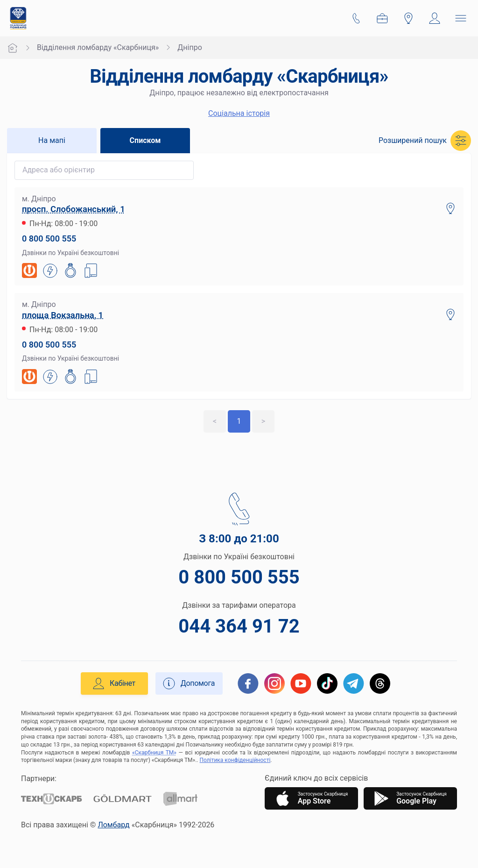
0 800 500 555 (49, 238)
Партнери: (39, 779)
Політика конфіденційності (235, 760)
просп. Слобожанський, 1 (74, 209)
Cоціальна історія (239, 113)
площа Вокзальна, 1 (63, 315)
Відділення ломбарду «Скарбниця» (98, 47)
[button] (425, 141)
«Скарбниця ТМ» (154, 753)
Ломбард (113, 825)
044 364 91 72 (239, 626)
